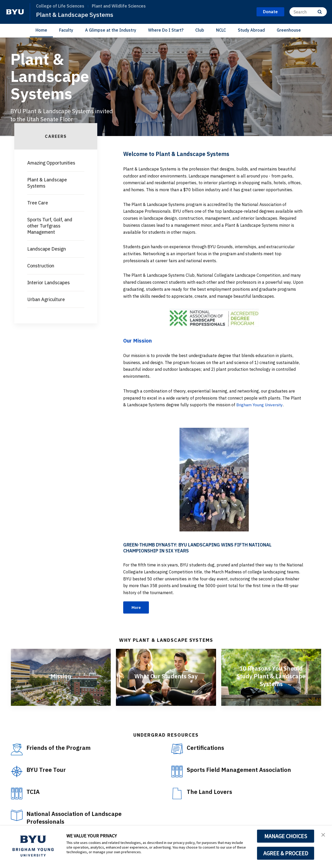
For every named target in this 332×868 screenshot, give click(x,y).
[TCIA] (17, 794)
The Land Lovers (211, 792)
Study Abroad (251, 30)
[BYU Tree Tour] (17, 772)
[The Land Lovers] (177, 794)
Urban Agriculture (46, 299)
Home (41, 30)
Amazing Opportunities (51, 163)
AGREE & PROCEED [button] (286, 853)
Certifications (206, 748)
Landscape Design (47, 249)
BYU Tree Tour (47, 770)
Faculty (66, 30)
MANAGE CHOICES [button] (286, 836)
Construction (41, 266)
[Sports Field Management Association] (177, 772)
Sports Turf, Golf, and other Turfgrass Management (50, 226)
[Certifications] (177, 749)
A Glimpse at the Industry (111, 30)
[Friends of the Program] (17, 750)
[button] (323, 835)
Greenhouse (289, 30)
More (137, 608)
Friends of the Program (60, 748)
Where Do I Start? (166, 30)
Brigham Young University (261, 405)
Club (200, 30)
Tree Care (38, 203)
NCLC (221, 30)
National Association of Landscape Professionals (77, 818)
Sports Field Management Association (242, 770)
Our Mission (138, 340)
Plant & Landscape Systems (75, 15)
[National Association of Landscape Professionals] (17, 816)
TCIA (34, 792)
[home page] (15, 12)
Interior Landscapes (49, 283)
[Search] (308, 12)
